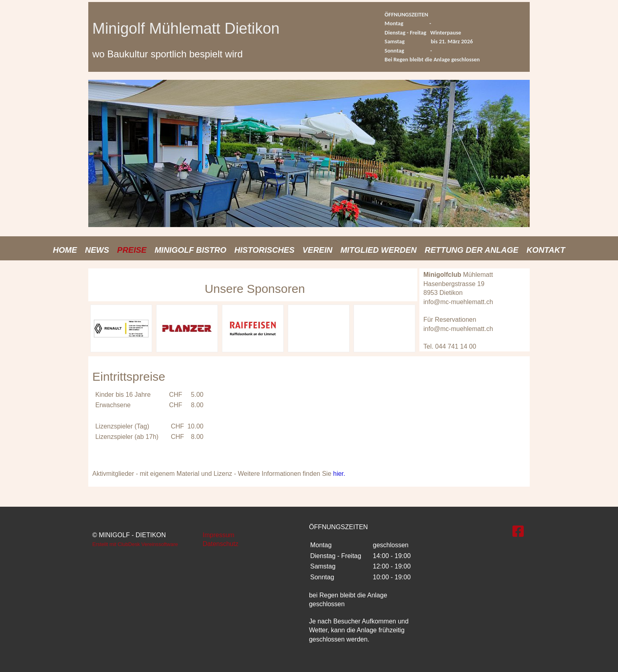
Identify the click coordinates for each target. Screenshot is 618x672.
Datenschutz (221, 544)
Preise (132, 250)
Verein (317, 250)
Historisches (264, 250)
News (97, 250)
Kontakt (546, 250)
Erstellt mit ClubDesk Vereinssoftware (135, 544)
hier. (339, 474)
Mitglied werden (378, 250)
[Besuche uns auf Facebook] (518, 532)
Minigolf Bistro (190, 250)
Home (65, 250)
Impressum (219, 535)
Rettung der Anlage (472, 250)
